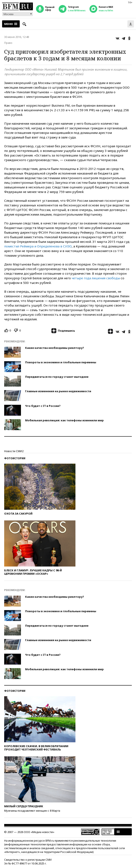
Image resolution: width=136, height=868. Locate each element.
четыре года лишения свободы (96, 278)
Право (8, 43)
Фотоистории (15, 458)
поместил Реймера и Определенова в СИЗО (38, 246)
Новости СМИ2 (14, 451)
